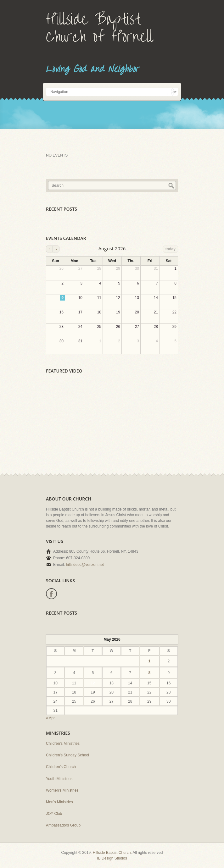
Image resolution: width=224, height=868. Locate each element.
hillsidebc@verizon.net (85, 565)
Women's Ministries (62, 790)
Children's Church (61, 767)
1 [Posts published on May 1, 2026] (149, 661)
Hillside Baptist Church (112, 853)
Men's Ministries (59, 802)
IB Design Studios (112, 858)
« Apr (50, 718)
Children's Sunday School (67, 755)
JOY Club (54, 814)
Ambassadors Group (63, 825)
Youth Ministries (59, 779)
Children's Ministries (63, 744)
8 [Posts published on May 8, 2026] (149, 673)
